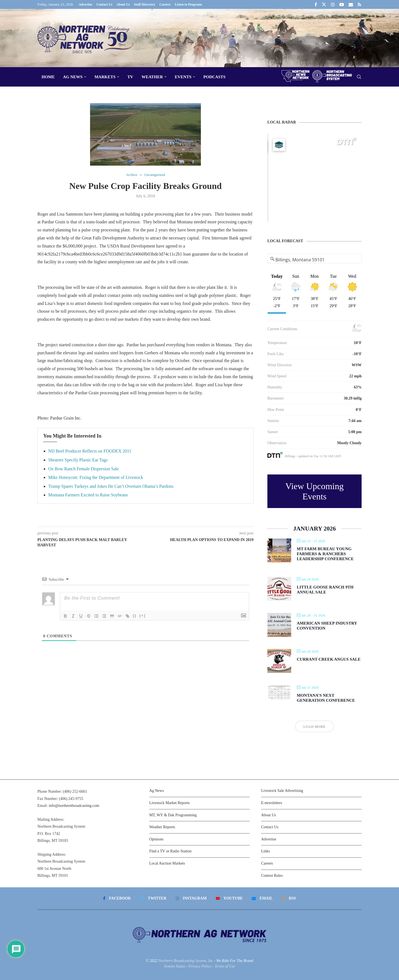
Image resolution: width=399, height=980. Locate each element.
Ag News (73, 77)
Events (183, 77)
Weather (152, 77)
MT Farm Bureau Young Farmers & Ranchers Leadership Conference (325, 554)
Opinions (156, 839)
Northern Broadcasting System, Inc (186, 961)
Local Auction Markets (167, 863)
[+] (142, 616)
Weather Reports (162, 827)
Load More (314, 727)
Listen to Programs (188, 4)
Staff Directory (144, 4)
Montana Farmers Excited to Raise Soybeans (88, 495)
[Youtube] (342, 4)
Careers (165, 4)
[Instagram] (333, 4)
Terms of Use (225, 966)
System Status (175, 966)
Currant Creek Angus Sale (329, 659)
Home (48, 77)
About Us (123, 4)
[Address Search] (315, 260)
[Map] (314, 178)
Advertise (85, 4)
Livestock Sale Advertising (282, 791)
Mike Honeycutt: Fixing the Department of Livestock (96, 477)
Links (265, 851)
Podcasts (214, 77)
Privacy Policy (200, 966)
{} (135, 616)
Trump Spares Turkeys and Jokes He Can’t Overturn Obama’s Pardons (111, 486)
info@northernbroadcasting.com (74, 806)
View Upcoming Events (314, 491)
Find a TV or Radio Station (170, 851)
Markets (105, 77)
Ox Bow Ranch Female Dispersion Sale (84, 469)
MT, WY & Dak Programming (173, 815)
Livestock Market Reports (170, 803)
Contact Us (104, 4)
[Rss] (360, 4)
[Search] (359, 77)
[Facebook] (316, 4)
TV (130, 77)
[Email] (351, 4)
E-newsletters (272, 803)
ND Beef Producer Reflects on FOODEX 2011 (90, 451)
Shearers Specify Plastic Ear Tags (78, 460)
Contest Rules (272, 876)
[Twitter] (324, 4)
